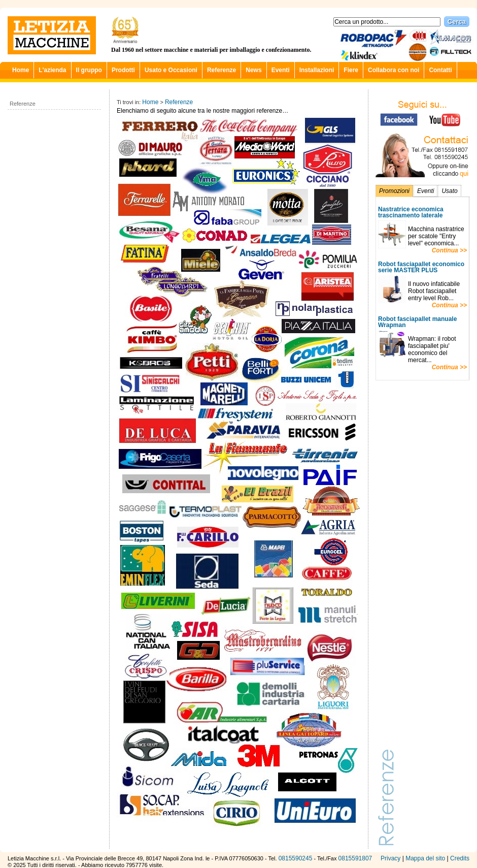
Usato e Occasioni (171, 70)
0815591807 (355, 858)
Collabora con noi (394, 70)
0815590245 (296, 858)
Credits (460, 858)
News (253, 70)
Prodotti (123, 70)
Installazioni (317, 70)
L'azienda (52, 70)
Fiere (351, 70)
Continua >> (449, 250)
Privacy (390, 858)
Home (21, 70)
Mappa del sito (425, 858)
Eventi (281, 70)
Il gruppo (89, 70)
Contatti (440, 70)
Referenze (222, 70)
